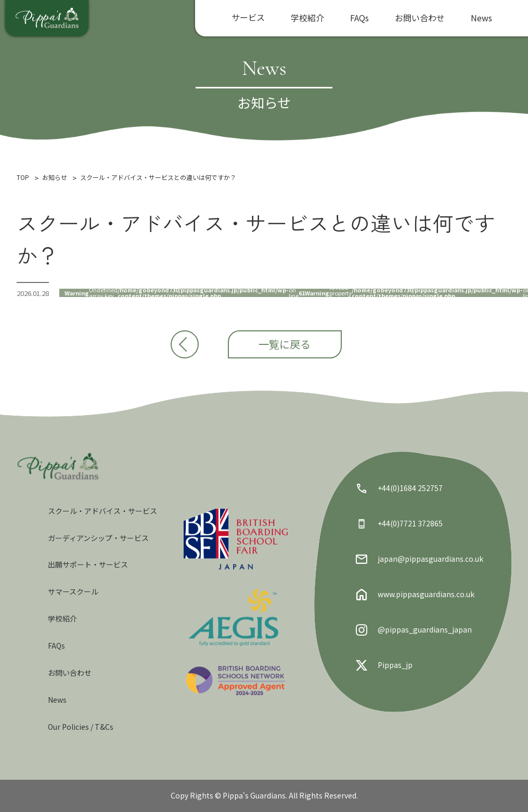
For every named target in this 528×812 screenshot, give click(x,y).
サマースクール (73, 591)
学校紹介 (307, 18)
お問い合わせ (420, 18)
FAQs (359, 18)
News (481, 18)
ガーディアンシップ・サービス (98, 538)
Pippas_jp (384, 665)
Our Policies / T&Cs (81, 727)
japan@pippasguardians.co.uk (420, 559)
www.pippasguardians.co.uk (415, 595)
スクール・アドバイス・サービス (102, 511)
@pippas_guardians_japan (414, 630)
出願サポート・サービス (88, 564)
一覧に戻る (293, 348)
